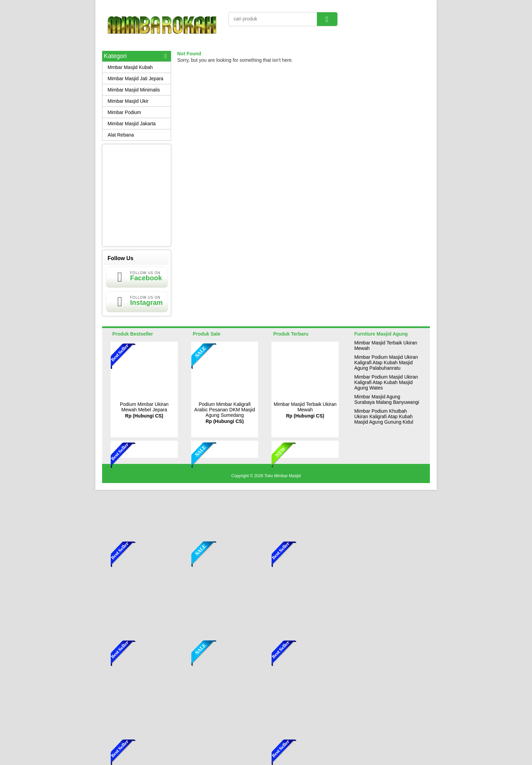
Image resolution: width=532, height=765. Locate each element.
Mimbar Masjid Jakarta (132, 124)
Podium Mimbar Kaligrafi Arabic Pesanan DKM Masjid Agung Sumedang (225, 410)
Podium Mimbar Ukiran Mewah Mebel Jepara (144, 407)
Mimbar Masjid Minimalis (134, 90)
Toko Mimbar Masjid (283, 476)
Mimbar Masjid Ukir (128, 101)
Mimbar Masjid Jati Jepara (135, 79)
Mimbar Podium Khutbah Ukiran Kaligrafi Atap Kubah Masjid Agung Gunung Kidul (384, 416)
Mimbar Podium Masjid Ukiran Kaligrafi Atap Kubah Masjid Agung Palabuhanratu (386, 363)
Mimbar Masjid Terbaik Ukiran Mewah (305, 407)
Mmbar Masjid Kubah (130, 67)
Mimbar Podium (124, 112)
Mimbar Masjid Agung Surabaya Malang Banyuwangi (387, 399)
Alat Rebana (121, 135)
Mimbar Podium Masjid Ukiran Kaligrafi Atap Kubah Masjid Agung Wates (386, 382)
